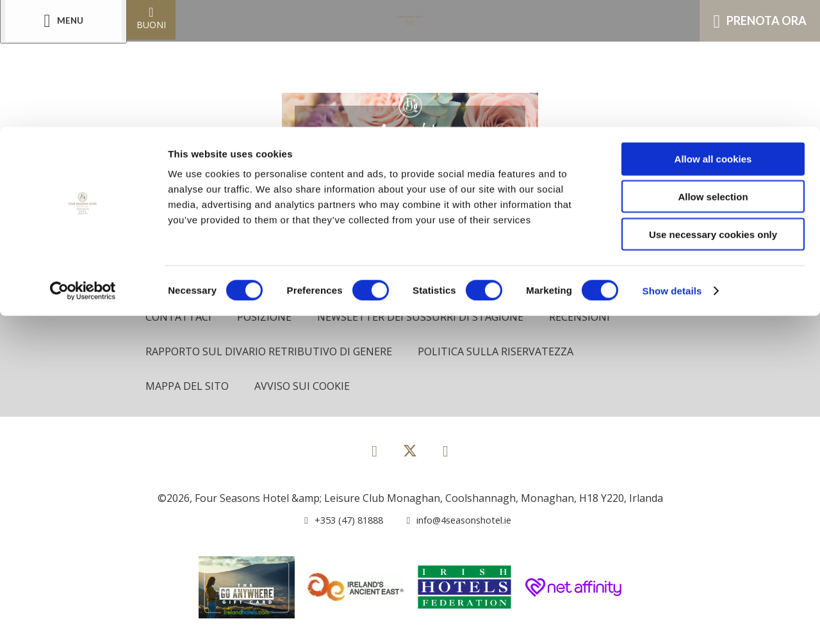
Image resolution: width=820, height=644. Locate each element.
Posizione (267, 317)
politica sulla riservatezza (505, 352)
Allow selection (713, 69)
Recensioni (590, 317)
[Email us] (454, 522)
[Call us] (336, 522)
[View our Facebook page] (374, 452)
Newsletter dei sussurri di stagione (427, 317)
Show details (672, 164)
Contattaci (179, 317)
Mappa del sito (189, 388)
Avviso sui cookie (307, 388)
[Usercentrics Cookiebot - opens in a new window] (83, 164)
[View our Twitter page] (410, 458)
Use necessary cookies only (713, 107)
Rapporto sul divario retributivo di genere (272, 352)
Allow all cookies (713, 32)
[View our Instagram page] (446, 452)
